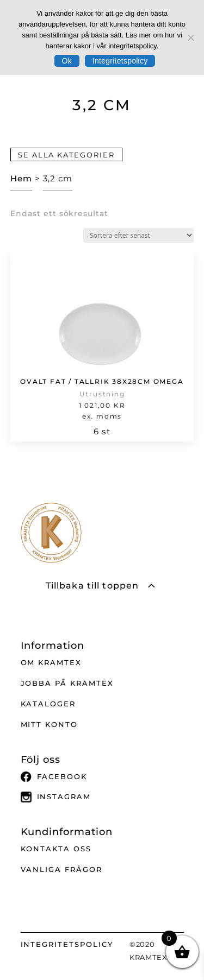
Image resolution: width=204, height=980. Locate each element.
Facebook (54, 777)
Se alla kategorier (66, 154)
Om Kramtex (51, 662)
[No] (190, 37)
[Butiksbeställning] (138, 235)
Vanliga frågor (61, 869)
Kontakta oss (56, 849)
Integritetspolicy (120, 61)
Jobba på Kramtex (67, 683)
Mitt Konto (50, 724)
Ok (67, 61)
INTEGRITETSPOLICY (67, 944)
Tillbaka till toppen (92, 586)
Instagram (56, 797)
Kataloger (48, 704)
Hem (21, 178)
